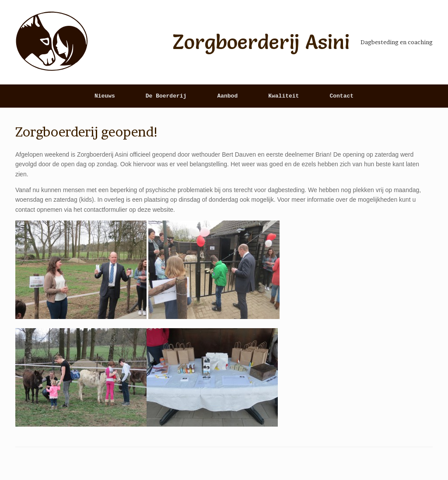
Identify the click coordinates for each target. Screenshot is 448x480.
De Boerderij (166, 96)
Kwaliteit (283, 96)
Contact (341, 96)
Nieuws (105, 96)
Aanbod (227, 96)
